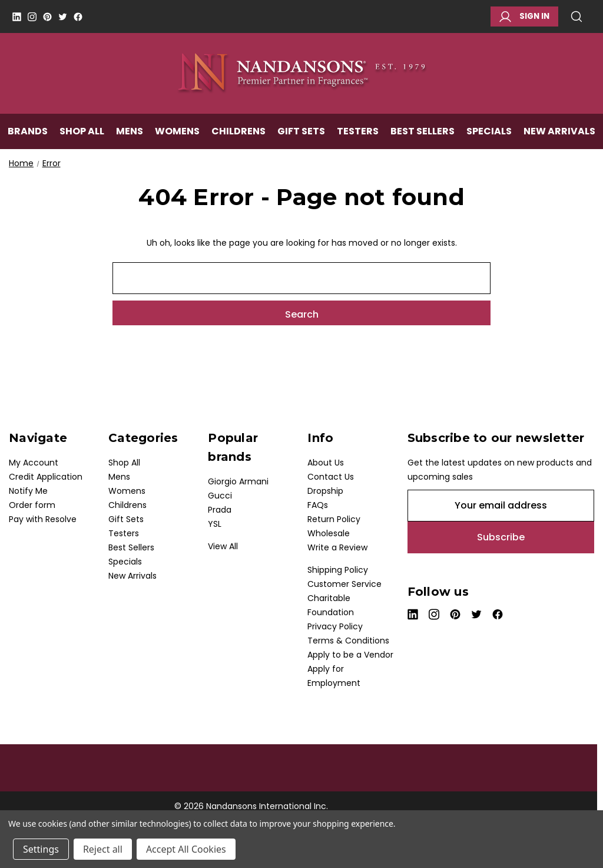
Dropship (325, 491)
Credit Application (46, 477)
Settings (41, 849)
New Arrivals (559, 133)
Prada (220, 510)
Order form (32, 505)
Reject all (103, 849)
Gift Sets (301, 133)
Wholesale (329, 533)
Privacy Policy (335, 626)
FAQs (318, 505)
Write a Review (337, 547)
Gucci (220, 496)
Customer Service (344, 584)
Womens (177, 133)
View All (223, 546)
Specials (489, 133)
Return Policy (334, 519)
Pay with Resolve (43, 519)
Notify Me (28, 491)
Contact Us (331, 477)
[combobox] (301, 278)
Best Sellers (423, 133)
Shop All (82, 133)
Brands (28, 133)
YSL (215, 524)
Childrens (238, 133)
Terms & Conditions (348, 641)
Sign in (524, 16)
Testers (358, 133)
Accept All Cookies (186, 849)
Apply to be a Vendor (350, 655)
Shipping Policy (338, 570)
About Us (326, 463)
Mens (130, 133)
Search (577, 16)
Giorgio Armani (238, 481)
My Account (34, 463)
